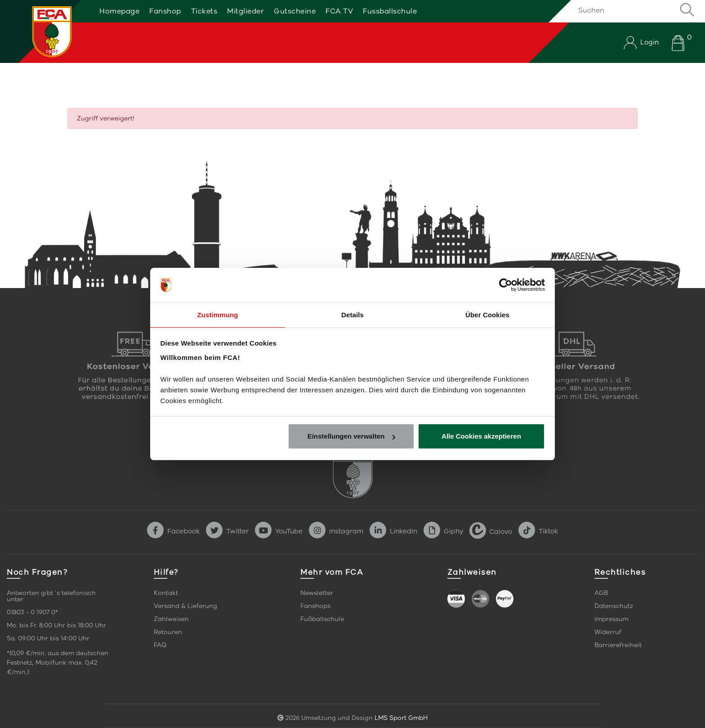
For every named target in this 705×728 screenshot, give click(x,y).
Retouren (168, 632)
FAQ (160, 645)
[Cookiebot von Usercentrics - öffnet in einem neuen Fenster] (506, 285)
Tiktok (538, 531)
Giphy (443, 531)
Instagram (336, 531)
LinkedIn (393, 531)
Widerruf (608, 632)
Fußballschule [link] (322, 619)
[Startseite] (42, 31)
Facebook (173, 531)
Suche (687, 10)
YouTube (279, 531)
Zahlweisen (171, 619)
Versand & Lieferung (185, 606)
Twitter (227, 531)
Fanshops (315, 606)
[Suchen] (633, 10)
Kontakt (166, 593)
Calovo (491, 531)
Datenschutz (614, 606)
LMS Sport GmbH (401, 718)
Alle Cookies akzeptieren (481, 437)
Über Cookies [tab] (487, 314)
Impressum (611, 619)
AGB (601, 593)
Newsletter (317, 593)
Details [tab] (352, 314)
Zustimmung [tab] (218, 314)
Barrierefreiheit (618, 645)
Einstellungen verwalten (352, 437)
